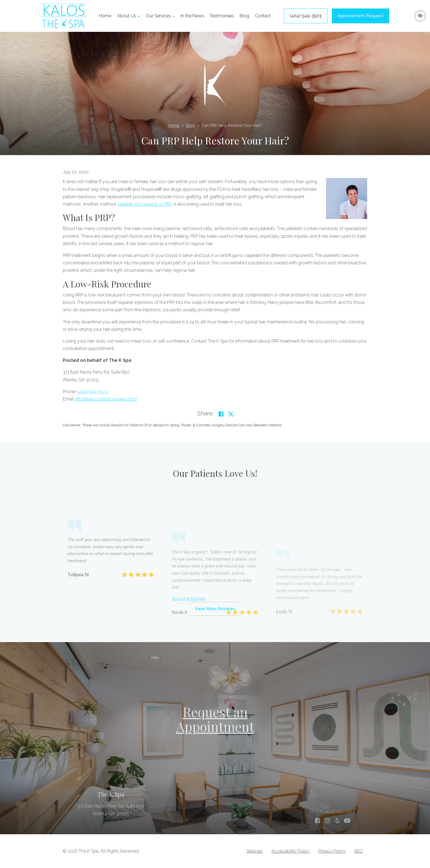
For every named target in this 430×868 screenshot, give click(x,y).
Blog (244, 16)
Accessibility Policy (291, 851)
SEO (359, 851)
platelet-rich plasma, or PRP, (145, 204)
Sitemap (255, 851)
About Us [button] (129, 16)
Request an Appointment (215, 719)
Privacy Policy (332, 851)
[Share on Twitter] (231, 414)
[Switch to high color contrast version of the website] (420, 16)
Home (105, 16)
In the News (192, 16)
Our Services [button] (160, 16)
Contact (263, 16)
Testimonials (222, 16)
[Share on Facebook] (221, 414)
